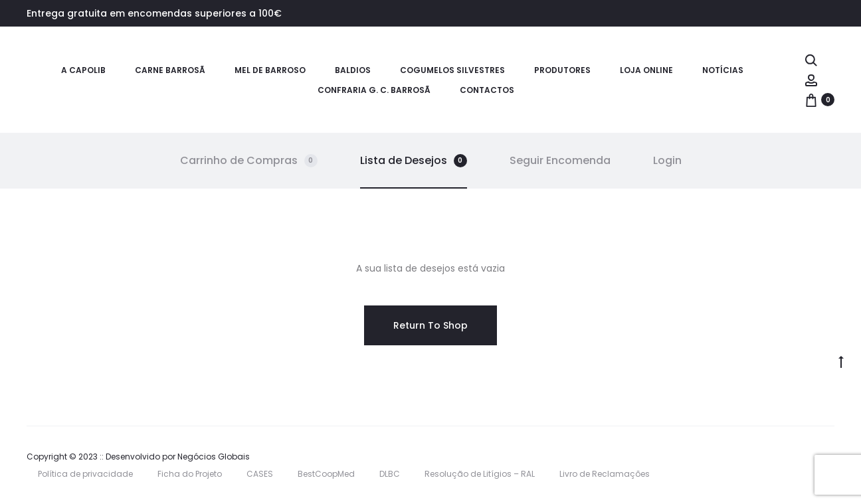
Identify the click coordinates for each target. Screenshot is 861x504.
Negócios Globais (214, 457)
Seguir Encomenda (560, 160)
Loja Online (646, 70)
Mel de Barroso (270, 70)
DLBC (390, 474)
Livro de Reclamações (605, 474)
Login (667, 160)
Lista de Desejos (414, 160)
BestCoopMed (326, 474)
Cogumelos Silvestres (452, 70)
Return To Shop (430, 325)
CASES (260, 474)
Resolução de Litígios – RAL (480, 474)
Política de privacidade (85, 474)
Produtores (562, 70)
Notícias (723, 70)
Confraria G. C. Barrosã (374, 90)
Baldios (353, 70)
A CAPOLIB (83, 70)
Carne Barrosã (170, 70)
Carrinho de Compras (249, 160)
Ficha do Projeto (190, 474)
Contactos (487, 90)
